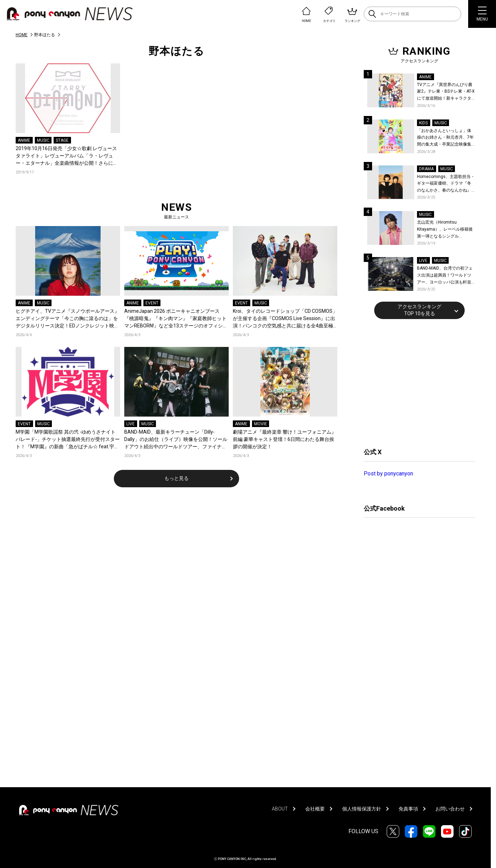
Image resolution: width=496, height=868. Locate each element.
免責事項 (408, 809)
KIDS (423, 123)
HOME (22, 35)
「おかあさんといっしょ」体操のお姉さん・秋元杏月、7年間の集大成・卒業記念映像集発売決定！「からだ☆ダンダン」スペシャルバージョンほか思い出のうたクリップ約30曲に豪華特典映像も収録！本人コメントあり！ (445, 138)
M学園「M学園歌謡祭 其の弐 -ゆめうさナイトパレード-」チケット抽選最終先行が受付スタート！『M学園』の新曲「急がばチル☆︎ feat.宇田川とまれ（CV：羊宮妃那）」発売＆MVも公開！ (68, 440)
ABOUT (280, 809)
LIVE (131, 424)
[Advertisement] (416, 382)
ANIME (24, 140)
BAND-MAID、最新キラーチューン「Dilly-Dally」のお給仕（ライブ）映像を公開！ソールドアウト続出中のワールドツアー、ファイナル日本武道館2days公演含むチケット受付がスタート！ (176, 440)
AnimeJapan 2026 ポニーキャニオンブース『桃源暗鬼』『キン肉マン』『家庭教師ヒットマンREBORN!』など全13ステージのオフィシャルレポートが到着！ (176, 319)
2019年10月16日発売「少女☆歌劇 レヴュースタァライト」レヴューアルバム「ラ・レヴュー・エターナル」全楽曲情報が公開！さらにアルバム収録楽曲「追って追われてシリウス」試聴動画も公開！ (67, 156)
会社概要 (315, 809)
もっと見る (176, 478)
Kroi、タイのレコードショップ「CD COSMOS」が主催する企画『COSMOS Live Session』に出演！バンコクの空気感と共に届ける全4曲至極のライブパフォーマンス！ (285, 319)
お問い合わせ (450, 809)
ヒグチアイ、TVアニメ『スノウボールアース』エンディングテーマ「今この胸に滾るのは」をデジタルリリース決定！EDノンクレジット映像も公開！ (68, 319)
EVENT (152, 303)
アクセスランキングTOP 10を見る (419, 310)
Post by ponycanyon (388, 474)
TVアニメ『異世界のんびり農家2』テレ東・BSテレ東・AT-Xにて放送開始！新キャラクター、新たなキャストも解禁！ (446, 92)
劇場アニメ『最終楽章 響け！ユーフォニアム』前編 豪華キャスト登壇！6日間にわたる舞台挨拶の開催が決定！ (285, 439)
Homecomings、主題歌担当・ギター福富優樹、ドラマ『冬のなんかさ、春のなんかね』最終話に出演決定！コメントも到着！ (446, 184)
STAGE (62, 140)
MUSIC (43, 140)
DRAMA (426, 169)
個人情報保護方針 (362, 809)
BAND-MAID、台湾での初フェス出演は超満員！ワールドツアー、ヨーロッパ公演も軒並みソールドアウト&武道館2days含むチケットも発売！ (445, 276)
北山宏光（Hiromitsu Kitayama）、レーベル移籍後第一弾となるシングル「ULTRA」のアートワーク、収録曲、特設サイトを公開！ (446, 230)
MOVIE (261, 424)
